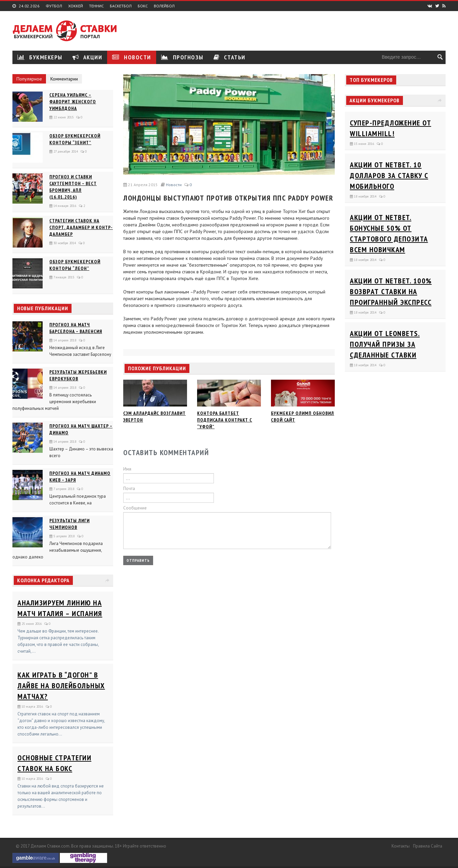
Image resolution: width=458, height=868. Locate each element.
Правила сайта (428, 846)
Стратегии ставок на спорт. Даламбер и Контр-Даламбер (81, 227)
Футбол (54, 6)
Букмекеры (40, 57)
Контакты (401, 846)
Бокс (143, 6)
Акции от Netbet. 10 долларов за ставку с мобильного (389, 175)
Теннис (96, 6)
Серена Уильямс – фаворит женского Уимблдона (73, 102)
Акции (87, 57)
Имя (127, 469)
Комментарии (64, 79)
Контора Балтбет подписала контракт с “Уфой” (225, 420)
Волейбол (164, 6)
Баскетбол (121, 6)
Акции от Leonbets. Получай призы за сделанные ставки (385, 344)
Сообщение (135, 508)
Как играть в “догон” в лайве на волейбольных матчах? (61, 686)
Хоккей (76, 6)
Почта (129, 489)
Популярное (29, 79)
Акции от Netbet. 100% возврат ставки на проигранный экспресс (391, 291)
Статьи (230, 57)
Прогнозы (182, 57)
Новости (132, 57)
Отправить (138, 560)
